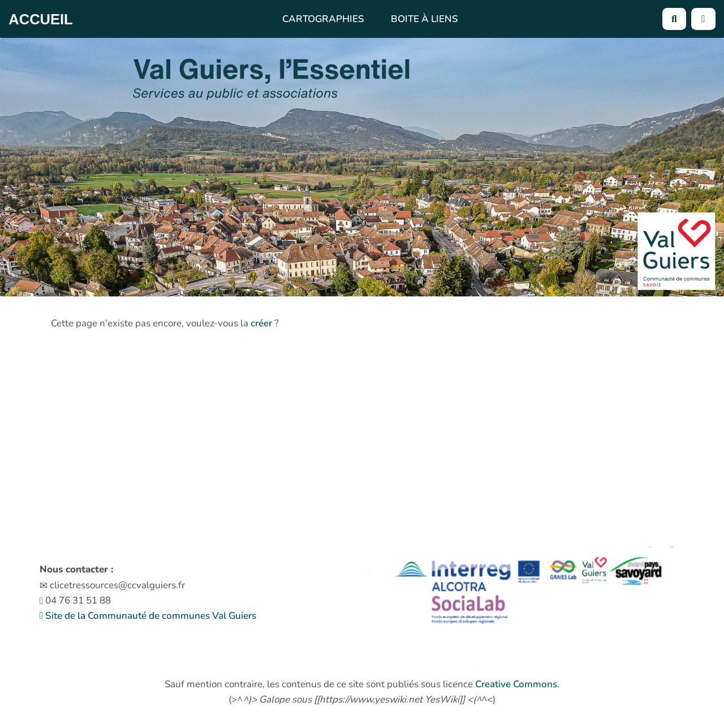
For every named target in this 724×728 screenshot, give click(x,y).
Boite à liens (425, 19)
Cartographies (323, 19)
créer (261, 323)
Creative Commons (516, 684)
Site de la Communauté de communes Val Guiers (148, 616)
